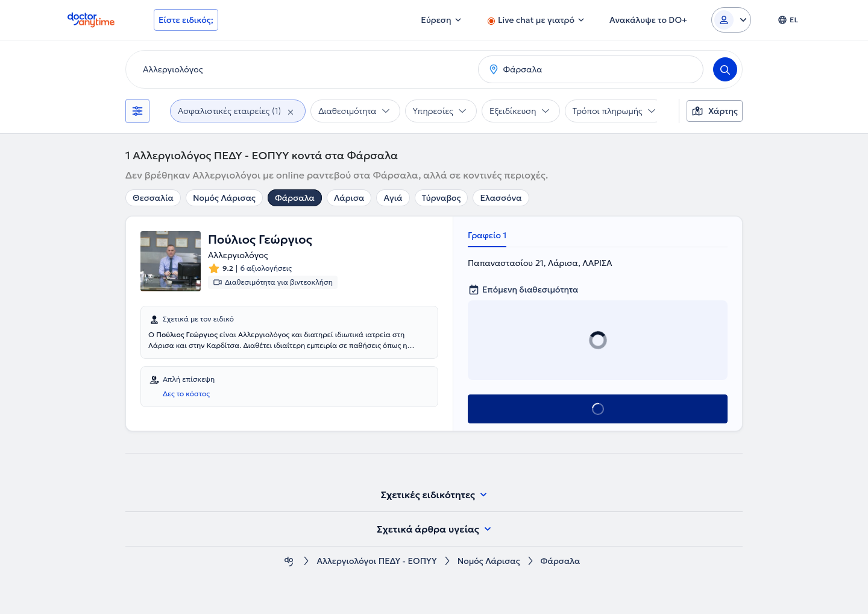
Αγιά (393, 198)
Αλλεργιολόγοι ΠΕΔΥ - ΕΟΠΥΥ (376, 561)
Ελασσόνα (501, 198)
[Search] (725, 69)
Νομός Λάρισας (224, 198)
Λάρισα (349, 198)
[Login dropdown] (731, 20)
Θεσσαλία (153, 198)
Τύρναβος (442, 198)
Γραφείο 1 (487, 235)
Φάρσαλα (295, 198)
